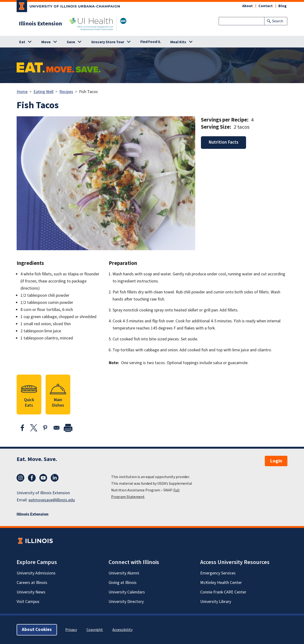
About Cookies (37, 630)
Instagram (20, 478)
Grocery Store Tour (108, 42)
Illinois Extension (40, 24)
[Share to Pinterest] (45, 428)
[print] (68, 428)
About (247, 6)
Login (276, 461)
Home (22, 92)
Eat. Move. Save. (37, 459)
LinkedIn (55, 478)
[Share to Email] (57, 428)
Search (278, 21)
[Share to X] (34, 428)
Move (46, 42)
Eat (22, 42)
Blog (282, 6)
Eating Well (43, 92)
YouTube (43, 478)
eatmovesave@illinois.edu (52, 500)
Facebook (32, 478)
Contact (266, 6)
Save (71, 42)
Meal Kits (178, 42)
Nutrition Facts (223, 142)
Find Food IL (151, 42)
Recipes (66, 92)
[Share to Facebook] (22, 428)
